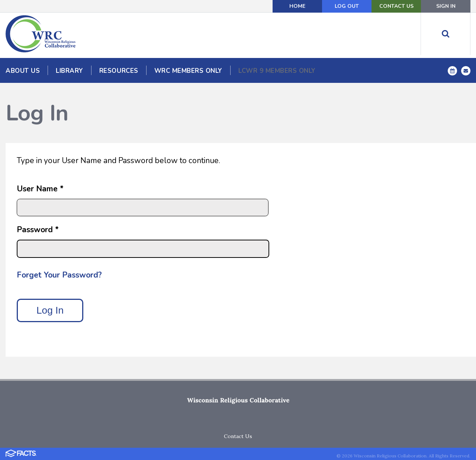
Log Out (347, 6)
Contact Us (396, 6)
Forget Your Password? (59, 275)
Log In (50, 310)
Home (297, 6)
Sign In (446, 6)
